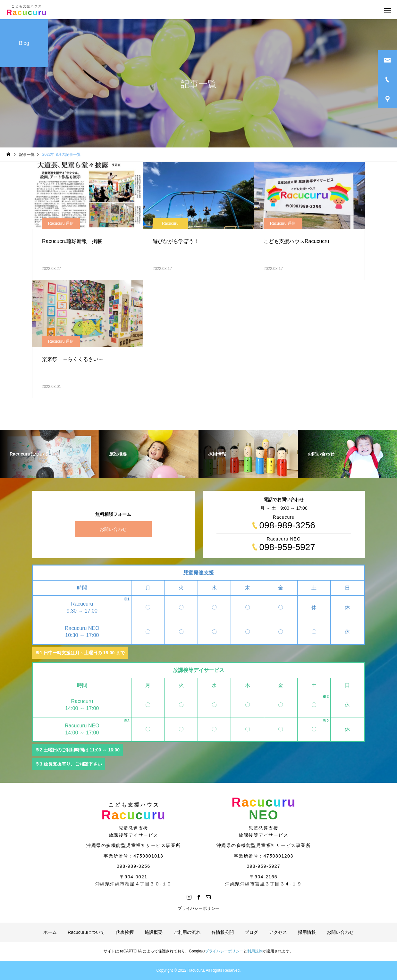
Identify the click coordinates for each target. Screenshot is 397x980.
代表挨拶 (125, 932)
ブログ (251, 932)
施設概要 (154, 932)
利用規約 (255, 951)
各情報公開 (223, 932)
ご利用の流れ (187, 932)
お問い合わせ (113, 529)
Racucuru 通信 (61, 223)
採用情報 (307, 932)
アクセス (278, 932)
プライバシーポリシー (198, 909)
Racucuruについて (86, 932)
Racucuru (170, 223)
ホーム (50, 932)
